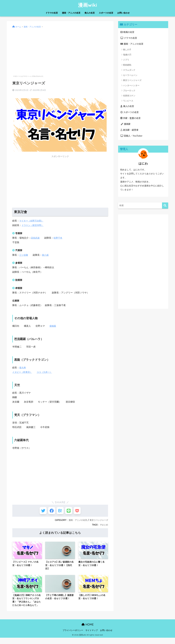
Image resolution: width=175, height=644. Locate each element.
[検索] (165, 207)
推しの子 (127, 50)
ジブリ (126, 60)
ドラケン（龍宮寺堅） (33, 225)
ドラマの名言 (52, 13)
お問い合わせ (123, 13)
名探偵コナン (129, 96)
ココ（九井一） (46, 372)
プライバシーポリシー (73, 637)
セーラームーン (130, 76)
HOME (88, 631)
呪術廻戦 (127, 66)
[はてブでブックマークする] (60, 511)
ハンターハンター (131, 86)
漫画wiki (88, 5)
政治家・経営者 (130, 131)
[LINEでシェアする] (70, 511)
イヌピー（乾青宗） (23, 372)
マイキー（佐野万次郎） (32, 221)
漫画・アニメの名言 (71, 13)
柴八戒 (46, 255)
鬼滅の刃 (127, 55)
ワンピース (128, 101)
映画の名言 (128, 32)
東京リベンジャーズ (98, 522)
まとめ (105, 526)
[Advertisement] (60, 48)
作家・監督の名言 (131, 119)
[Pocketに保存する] (80, 511)
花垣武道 (36, 238)
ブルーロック (129, 91)
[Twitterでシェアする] (40, 511)
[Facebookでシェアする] (50, 511)
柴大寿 (23, 368)
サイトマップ (92, 637)
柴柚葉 (53, 326)
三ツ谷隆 (24, 255)
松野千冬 (59, 238)
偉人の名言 (90, 13)
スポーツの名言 (106, 13)
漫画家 (126, 125)
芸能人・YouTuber (132, 138)
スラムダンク (129, 71)
